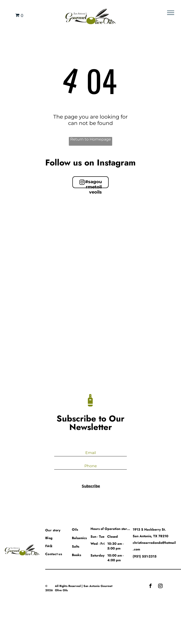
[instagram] (160, 587)
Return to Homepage (91, 139)
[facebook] (150, 587)
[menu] (171, 13)
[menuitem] (62, 530)
